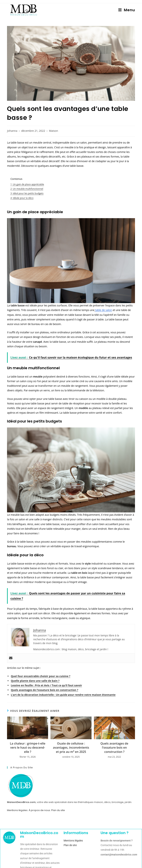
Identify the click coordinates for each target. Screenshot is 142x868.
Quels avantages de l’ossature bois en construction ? (44, 690)
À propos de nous (39, 810)
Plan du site (58, 810)
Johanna (12, 131)
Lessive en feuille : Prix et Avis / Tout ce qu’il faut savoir (46, 685)
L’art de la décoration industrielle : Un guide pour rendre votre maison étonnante (63, 695)
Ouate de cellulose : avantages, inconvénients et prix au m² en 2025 (71, 748)
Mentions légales (17, 810)
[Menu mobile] (127, 10)
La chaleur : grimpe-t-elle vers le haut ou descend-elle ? (28, 748)
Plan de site (70, 845)
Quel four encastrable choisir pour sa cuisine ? (40, 676)
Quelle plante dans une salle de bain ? (35, 681)
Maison (54, 131)
